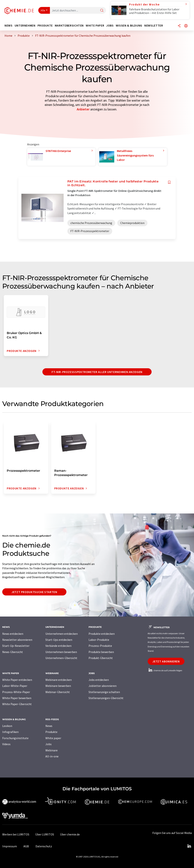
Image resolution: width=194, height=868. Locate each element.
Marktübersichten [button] (69, 25)
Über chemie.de (70, 834)
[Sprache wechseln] (186, 26)
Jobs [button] (110, 25)
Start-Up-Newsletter (16, 646)
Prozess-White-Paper (16, 692)
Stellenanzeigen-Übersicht (106, 698)
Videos (6, 744)
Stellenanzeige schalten (104, 692)
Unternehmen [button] (25, 25)
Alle (43, 10)
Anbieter (83, 109)
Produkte (51, 732)
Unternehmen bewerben (61, 652)
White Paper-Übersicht (17, 704)
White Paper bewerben (17, 698)
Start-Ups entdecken (59, 640)
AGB (26, 846)
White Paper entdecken (17, 680)
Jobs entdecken (99, 680)
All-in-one (52, 756)
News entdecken (13, 634)
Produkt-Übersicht (101, 658)
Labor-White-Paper (15, 686)
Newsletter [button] (154, 25)
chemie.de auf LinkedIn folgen (165, 670)
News (49, 726)
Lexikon (7, 726)
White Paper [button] (95, 25)
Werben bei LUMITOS (16, 834)
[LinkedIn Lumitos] (189, 846)
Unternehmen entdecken (62, 634)
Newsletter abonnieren (17, 640)
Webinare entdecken (59, 680)
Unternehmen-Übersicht (61, 658)
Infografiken (10, 732)
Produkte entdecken (102, 634)
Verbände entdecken (58, 646)
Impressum (10, 846)
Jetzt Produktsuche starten (34, 592)
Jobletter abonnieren (103, 686)
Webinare (52, 750)
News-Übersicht (13, 652)
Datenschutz (44, 846)
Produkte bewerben (101, 652)
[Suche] (102, 11)
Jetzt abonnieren (166, 661)
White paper (53, 738)
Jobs (48, 744)
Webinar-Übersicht (58, 692)
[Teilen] (179, 26)
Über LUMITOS (45, 834)
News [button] (9, 25)
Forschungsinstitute (15, 738)
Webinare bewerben (58, 686)
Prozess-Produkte (100, 646)
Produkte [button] (45, 25)
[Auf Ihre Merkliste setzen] (169, 182)
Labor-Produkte (99, 640)
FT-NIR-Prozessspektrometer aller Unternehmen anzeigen (97, 372)
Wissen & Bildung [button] (129, 25)
